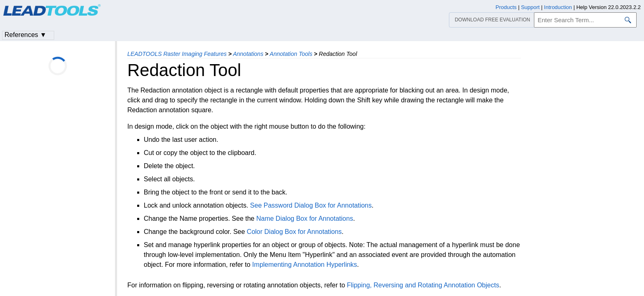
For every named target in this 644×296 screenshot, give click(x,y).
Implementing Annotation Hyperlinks (305, 265)
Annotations (248, 54)
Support (530, 7)
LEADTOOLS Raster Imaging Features (177, 54)
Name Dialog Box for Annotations (305, 219)
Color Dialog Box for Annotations (294, 232)
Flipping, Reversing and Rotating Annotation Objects (423, 285)
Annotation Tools (291, 54)
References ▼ (25, 35)
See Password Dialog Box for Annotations (311, 205)
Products (506, 7)
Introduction (558, 7)
